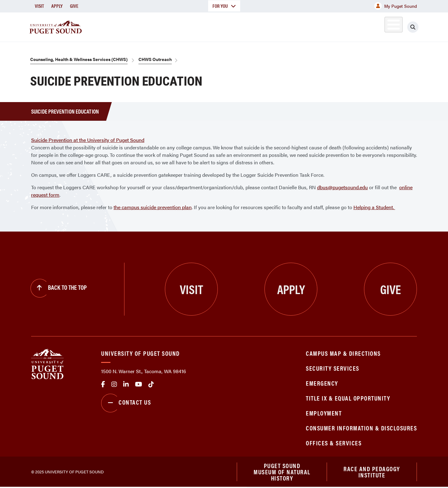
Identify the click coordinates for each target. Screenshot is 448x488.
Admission (248, 26)
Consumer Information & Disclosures (361, 428)
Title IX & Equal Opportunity (348, 398)
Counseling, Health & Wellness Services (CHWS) (79, 59)
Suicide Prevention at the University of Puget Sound (88, 140)
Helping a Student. (374, 207)
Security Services (333, 368)
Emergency (322, 383)
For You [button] (224, 6)
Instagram (114, 384)
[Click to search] (413, 27)
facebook (103, 384)
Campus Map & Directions (343, 353)
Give (74, 6)
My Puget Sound (396, 6)
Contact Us (126, 403)
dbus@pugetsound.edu (342, 187)
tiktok (151, 384)
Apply (57, 6)
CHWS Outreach (155, 59)
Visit (39, 6)
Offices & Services (334, 443)
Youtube (139, 384)
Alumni (378, 26)
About (160, 26)
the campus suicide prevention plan (153, 207)
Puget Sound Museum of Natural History (282, 472)
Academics (202, 26)
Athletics (345, 26)
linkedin (126, 384)
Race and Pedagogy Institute (372, 472)
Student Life (297, 26)
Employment (324, 413)
